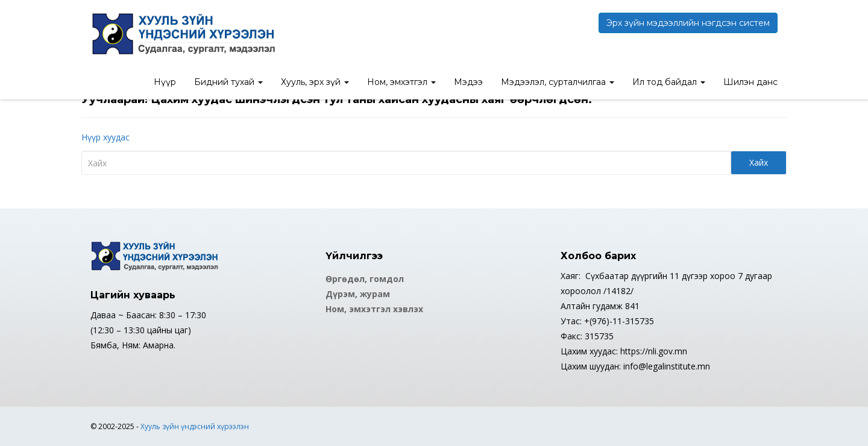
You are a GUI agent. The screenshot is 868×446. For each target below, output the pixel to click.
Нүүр (165, 82)
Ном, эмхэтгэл (401, 82)
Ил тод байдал (669, 82)
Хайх (759, 162)
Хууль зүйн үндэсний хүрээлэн (195, 426)
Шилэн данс (750, 82)
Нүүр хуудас (105, 137)
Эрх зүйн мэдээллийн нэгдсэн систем (688, 23)
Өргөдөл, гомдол (365, 279)
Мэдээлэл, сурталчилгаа (558, 82)
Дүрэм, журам (358, 294)
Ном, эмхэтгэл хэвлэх (374, 309)
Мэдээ (468, 82)
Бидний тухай (228, 82)
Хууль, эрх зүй (315, 82)
